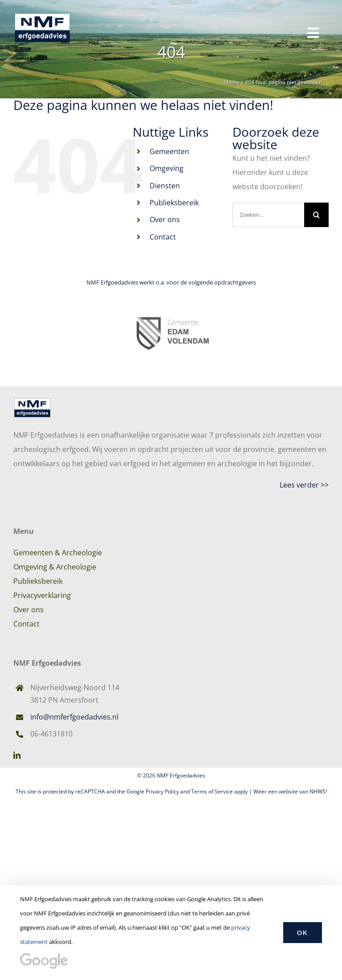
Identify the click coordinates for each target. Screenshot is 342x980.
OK (303, 933)
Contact (163, 237)
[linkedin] (17, 755)
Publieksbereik (174, 203)
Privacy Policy (162, 791)
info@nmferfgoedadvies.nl (74, 717)
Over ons (165, 220)
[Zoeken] (316, 215)
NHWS (318, 791)
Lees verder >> (304, 485)
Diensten (165, 186)
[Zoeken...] (268, 215)
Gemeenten (169, 151)
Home (232, 82)
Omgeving (167, 168)
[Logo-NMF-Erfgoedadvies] (42, 12)
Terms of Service (212, 791)
